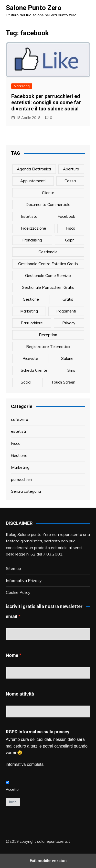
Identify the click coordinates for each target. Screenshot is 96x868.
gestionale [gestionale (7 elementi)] (48, 252)
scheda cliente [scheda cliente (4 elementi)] (34, 370)
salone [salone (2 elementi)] (67, 358)
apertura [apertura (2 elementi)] (71, 169)
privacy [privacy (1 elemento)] (69, 323)
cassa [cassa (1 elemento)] (70, 181)
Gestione (19, 455)
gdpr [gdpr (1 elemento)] (69, 240)
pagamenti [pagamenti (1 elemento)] (66, 311)
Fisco (16, 443)
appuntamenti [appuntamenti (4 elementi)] (33, 181)
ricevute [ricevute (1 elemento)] (30, 358)
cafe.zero (20, 419)
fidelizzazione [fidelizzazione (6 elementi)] (34, 228)
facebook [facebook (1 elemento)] (66, 216)
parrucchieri (21, 479)
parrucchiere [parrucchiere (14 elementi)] (32, 323)
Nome (12, 655)
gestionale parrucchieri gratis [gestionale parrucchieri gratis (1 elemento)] (48, 287)
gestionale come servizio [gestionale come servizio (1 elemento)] (48, 276)
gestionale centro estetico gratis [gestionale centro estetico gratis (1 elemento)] (48, 264)
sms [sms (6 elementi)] (71, 370)
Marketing (22, 86)
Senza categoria (26, 491)
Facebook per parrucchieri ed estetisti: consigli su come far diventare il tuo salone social (46, 102)
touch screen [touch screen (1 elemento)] (63, 382)
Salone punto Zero (34, 534)
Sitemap (13, 568)
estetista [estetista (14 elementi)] (29, 216)
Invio (13, 802)
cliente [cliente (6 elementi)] (48, 193)
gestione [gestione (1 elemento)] (31, 299)
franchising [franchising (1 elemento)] (32, 240)
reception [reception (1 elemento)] (48, 335)
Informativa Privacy (24, 580)
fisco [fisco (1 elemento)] (71, 228)
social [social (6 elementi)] (26, 382)
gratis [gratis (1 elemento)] (68, 299)
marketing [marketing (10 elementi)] (29, 311)
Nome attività (20, 694)
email (12, 617)
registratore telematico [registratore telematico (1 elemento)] (48, 347)
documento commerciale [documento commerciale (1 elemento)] (48, 205)
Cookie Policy (18, 592)
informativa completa (25, 764)
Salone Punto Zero (34, 8)
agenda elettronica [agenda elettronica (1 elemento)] (34, 169)
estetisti (18, 431)
